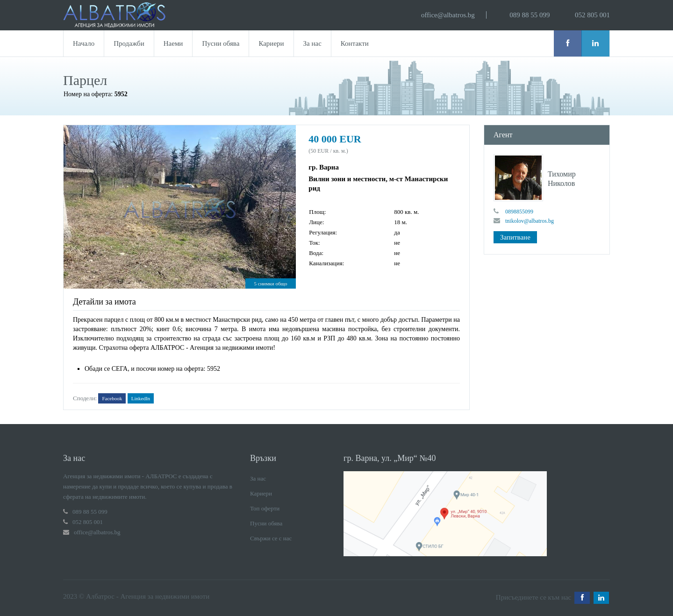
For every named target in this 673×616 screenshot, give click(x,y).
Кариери (271, 43)
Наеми (173, 43)
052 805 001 (592, 15)
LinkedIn (141, 398)
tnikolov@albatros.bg (530, 221)
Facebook (112, 398)
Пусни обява (221, 43)
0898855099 (519, 212)
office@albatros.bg (448, 15)
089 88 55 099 (530, 15)
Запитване (515, 237)
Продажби (129, 43)
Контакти (355, 43)
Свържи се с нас (271, 538)
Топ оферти (265, 508)
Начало (84, 43)
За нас (312, 43)
